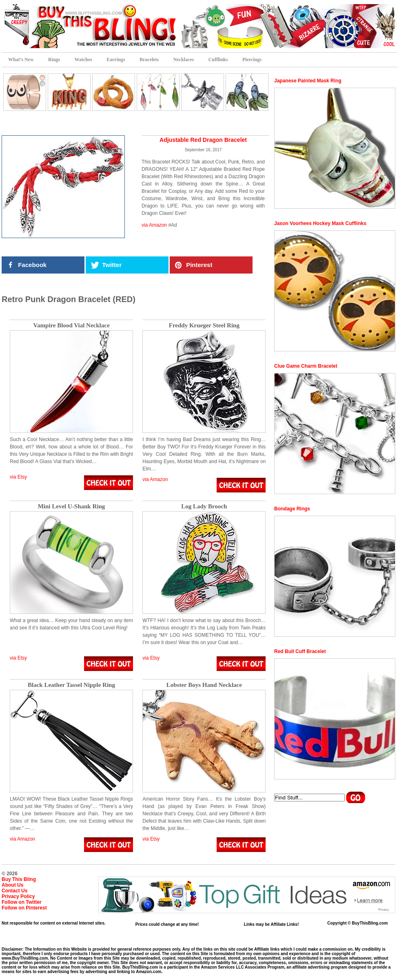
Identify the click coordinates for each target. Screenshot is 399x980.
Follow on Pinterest (24, 908)
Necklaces (184, 60)
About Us (12, 885)
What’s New (21, 60)
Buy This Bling (19, 879)
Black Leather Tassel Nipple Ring (71, 685)
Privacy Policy (18, 896)
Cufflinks (218, 60)
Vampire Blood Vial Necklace (71, 326)
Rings (54, 60)
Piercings (252, 60)
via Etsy (18, 477)
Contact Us (14, 891)
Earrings (116, 60)
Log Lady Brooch (204, 507)
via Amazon (154, 225)
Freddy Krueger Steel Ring (204, 326)
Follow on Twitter (22, 902)
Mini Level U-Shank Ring (72, 507)
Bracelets (149, 60)
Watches (83, 60)
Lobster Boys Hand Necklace (204, 685)
